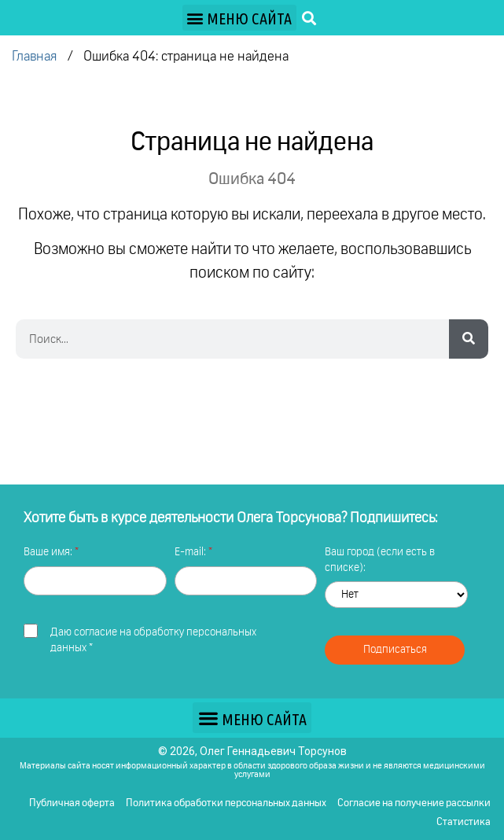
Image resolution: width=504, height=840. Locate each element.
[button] (239, 18)
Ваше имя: (49, 552)
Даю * (153, 640)
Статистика (464, 822)
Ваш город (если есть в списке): (380, 560)
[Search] (469, 339)
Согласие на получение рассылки (414, 803)
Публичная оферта (72, 803)
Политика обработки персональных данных (226, 803)
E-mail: (191, 552)
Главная (34, 57)
